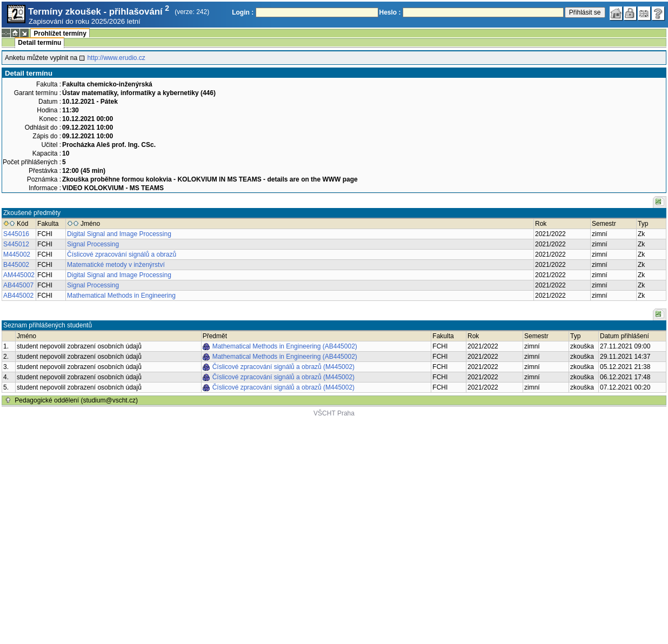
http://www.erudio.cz (116, 58)
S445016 (16, 234)
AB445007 (18, 285)
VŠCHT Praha (334, 413)
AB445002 (18, 296)
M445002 (17, 254)
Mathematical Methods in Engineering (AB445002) (285, 346)
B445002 (16, 265)
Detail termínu (39, 43)
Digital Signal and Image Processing (119, 234)
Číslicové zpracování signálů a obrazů (122, 254)
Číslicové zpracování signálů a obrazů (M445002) (283, 367)
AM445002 (19, 275)
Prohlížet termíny (60, 33)
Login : (243, 12)
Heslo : (390, 12)
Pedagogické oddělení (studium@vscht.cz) (76, 400)
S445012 (16, 244)
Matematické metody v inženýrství (116, 265)
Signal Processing (93, 244)
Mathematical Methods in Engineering (121, 296)
